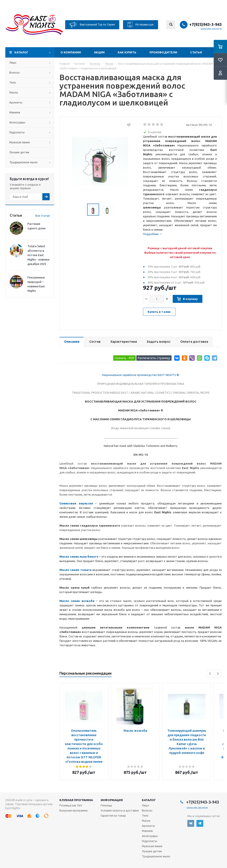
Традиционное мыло (23, 162)
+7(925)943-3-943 (205, 24)
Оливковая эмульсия (76, 503)
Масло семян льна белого (79, 557)
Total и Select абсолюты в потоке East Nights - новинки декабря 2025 (38, 255)
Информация (112, 800)
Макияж (15, 112)
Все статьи (43, 216)
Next (218, 674)
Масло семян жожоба (77, 601)
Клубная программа (76, 800)
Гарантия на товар (113, 815)
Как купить (127, 52)
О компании (71, 52)
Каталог (21, 52)
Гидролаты (17, 132)
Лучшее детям (19, 152)
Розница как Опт (71, 805)
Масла (14, 92)
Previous (210, 674)
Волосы (15, 72)
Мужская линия (20, 142)
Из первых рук (141, 25)
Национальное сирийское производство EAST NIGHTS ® (141, 375)
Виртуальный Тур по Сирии (92, 25)
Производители (163, 52)
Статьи (196, 52)
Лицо (13, 62)
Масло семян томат (75, 570)
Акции (99, 52)
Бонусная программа (73, 810)
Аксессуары (17, 122)
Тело (13, 82)
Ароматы (16, 102)
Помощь (106, 805)
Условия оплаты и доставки (120, 810)
